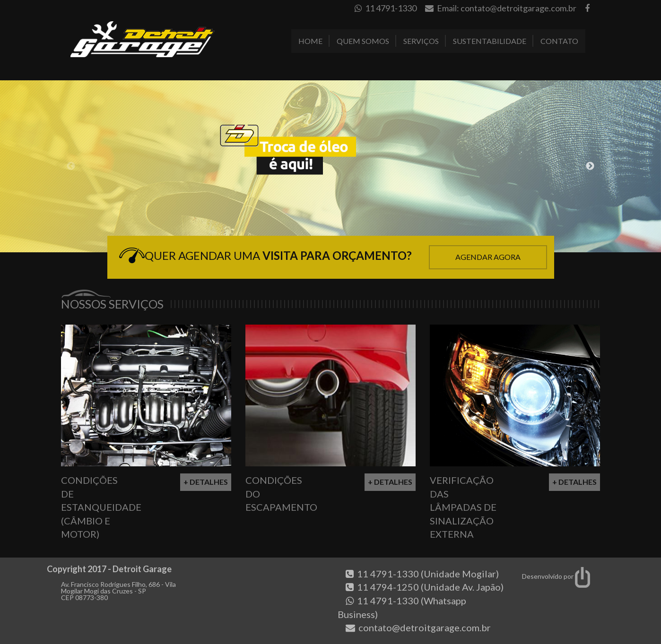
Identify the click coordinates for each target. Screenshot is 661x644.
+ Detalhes (206, 482)
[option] (330, 166)
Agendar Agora (488, 257)
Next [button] (590, 166)
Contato (559, 41)
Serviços (421, 41)
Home (310, 41)
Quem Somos (363, 41)
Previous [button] (71, 166)
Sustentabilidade (490, 41)
